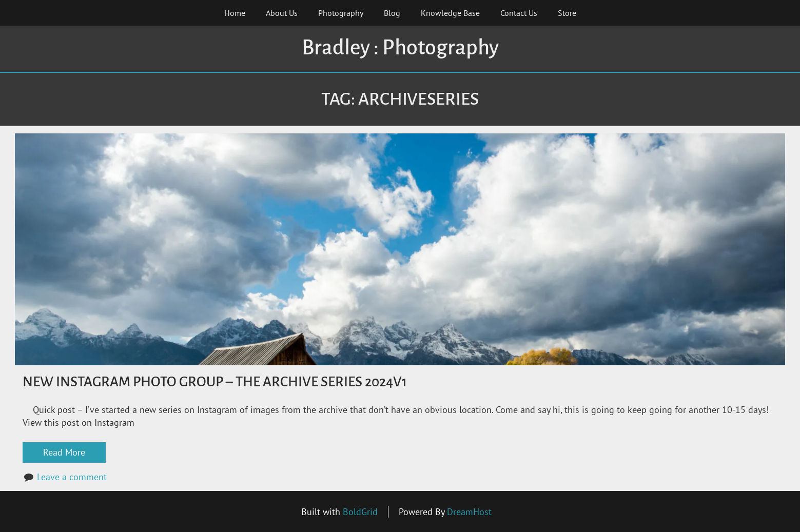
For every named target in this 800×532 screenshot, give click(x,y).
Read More (64, 452)
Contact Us (519, 13)
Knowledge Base (450, 13)
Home (235, 13)
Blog (392, 13)
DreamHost (469, 512)
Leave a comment (72, 477)
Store (567, 13)
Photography (341, 13)
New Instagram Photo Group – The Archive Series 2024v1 (215, 382)
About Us (282, 13)
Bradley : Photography (400, 48)
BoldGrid (360, 512)
